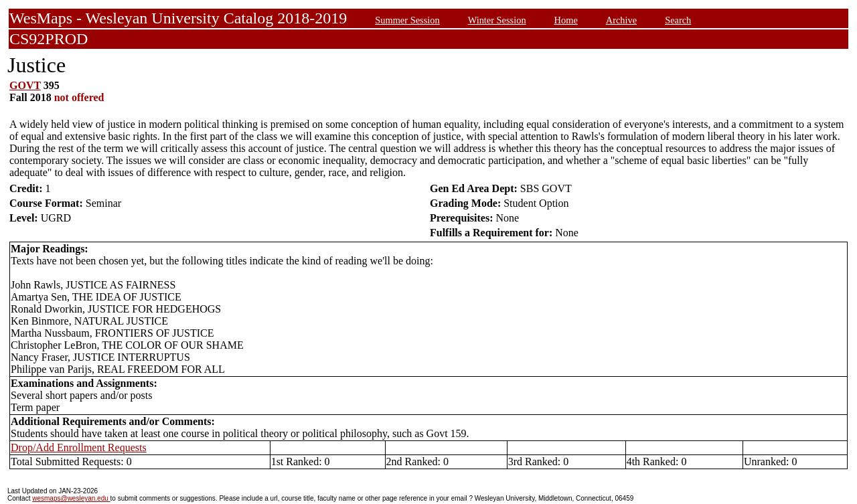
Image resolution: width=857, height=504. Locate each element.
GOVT (25, 85)
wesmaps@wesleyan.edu (71, 498)
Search (678, 20)
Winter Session (497, 20)
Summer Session (407, 20)
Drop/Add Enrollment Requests (79, 447)
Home (566, 20)
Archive (621, 20)
